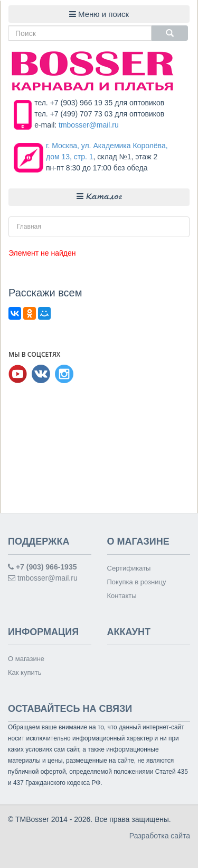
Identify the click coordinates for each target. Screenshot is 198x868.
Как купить (25, 672)
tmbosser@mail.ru (89, 125)
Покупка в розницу (137, 582)
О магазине (26, 659)
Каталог (99, 197)
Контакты (122, 596)
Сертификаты (129, 568)
